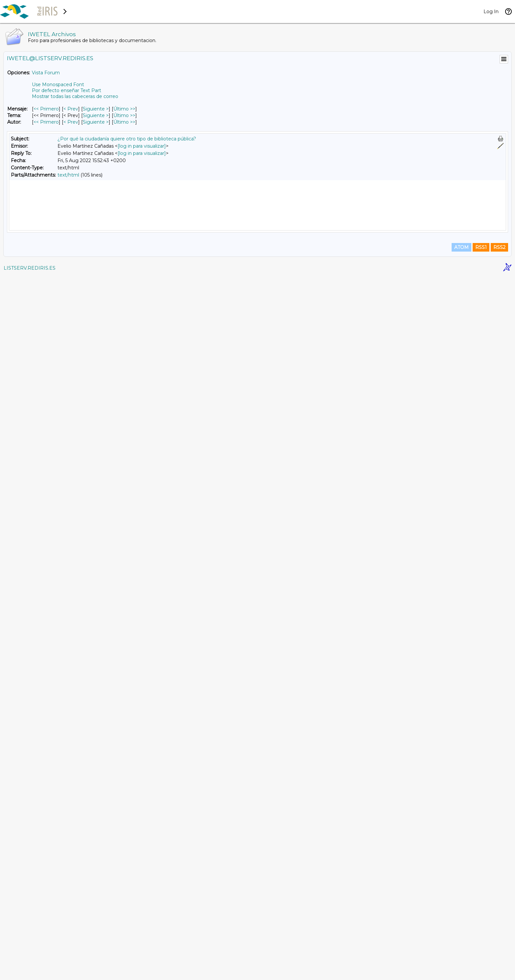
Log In (491, 12)
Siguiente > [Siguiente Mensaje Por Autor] (96, 122)
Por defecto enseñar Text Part (67, 90)
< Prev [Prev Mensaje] (71, 109)
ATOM (461, 951)
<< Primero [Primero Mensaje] (46, 109)
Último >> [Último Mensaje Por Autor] (124, 122)
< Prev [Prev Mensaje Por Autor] (71, 122)
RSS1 (481, 951)
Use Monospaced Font (58, 85)
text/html (68, 175)
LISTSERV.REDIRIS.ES (30, 972)
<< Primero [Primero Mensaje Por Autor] (46, 122)
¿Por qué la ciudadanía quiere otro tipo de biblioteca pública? (127, 139)
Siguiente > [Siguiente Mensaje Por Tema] (96, 115)
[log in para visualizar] (142, 146)
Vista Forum (46, 73)
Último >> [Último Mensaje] (124, 109)
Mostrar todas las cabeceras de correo (75, 96)
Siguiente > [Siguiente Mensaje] (96, 109)
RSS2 (499, 951)
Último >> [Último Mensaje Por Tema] (124, 115)
